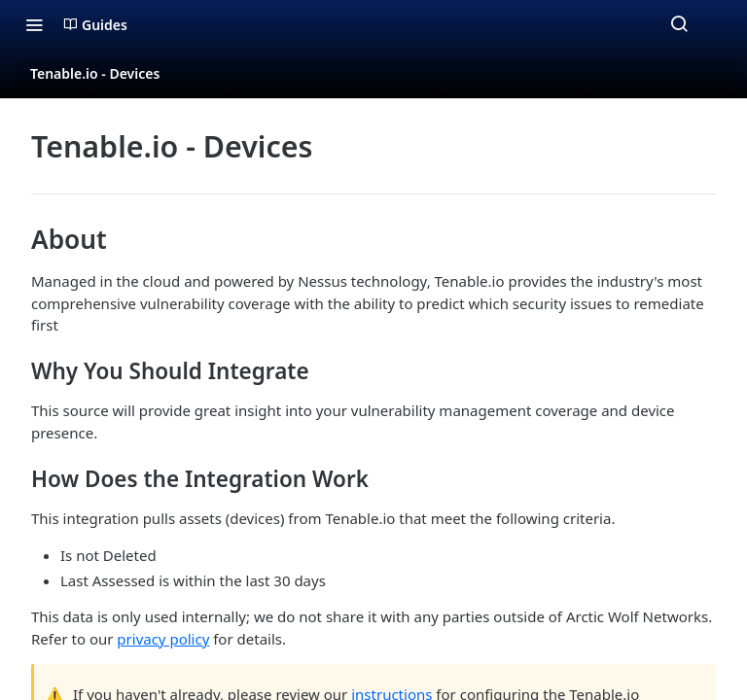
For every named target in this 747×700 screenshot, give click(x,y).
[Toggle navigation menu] (34, 24)
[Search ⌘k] (679, 24)
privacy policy (163, 639)
